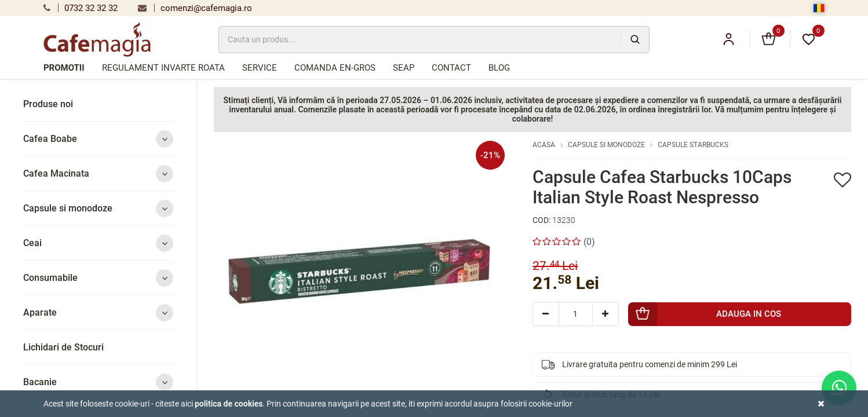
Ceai (98, 243)
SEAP (404, 68)
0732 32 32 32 (81, 8)
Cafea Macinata (98, 173)
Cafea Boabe (98, 139)
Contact (451, 68)
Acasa (544, 145)
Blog (499, 68)
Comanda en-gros (335, 68)
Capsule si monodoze (98, 208)
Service (260, 68)
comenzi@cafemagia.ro (195, 8)
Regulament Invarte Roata (163, 68)
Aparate (98, 312)
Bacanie (98, 382)
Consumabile (98, 278)
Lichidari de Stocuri (63, 347)
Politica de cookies (229, 404)
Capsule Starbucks (693, 145)
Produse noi (48, 104)
